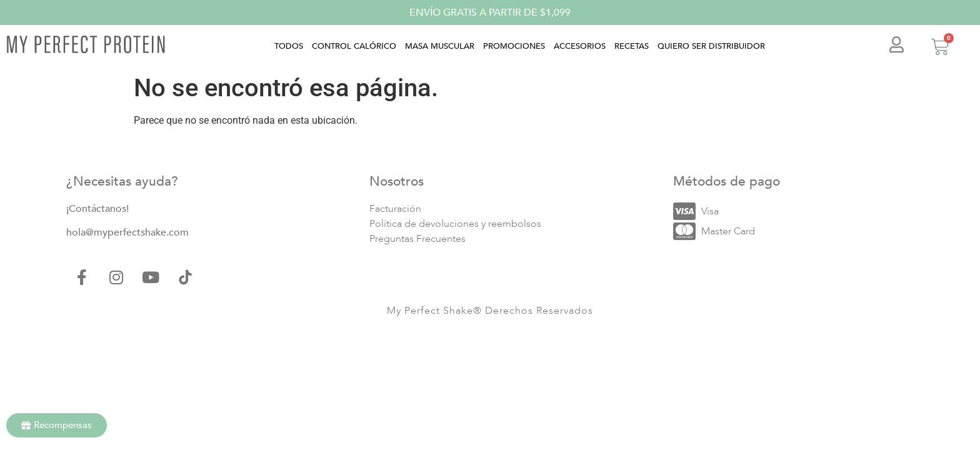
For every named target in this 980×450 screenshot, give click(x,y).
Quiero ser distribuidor (711, 46)
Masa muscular (440, 46)
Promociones (514, 46)
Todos (289, 46)
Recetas (632, 46)
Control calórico (354, 46)
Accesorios (580, 46)
